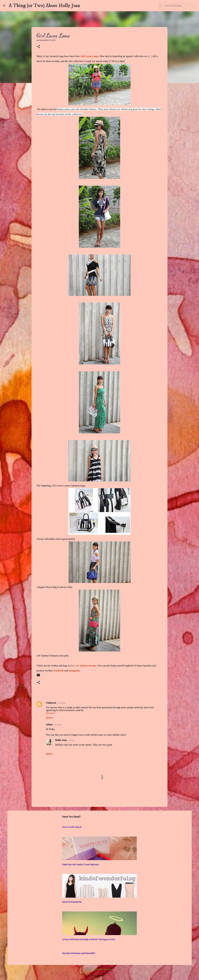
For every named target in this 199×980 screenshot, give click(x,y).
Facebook (58, 671)
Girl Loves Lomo (89, 56)
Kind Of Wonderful (72, 902)
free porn (50, 713)
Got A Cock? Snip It (72, 827)
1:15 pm (71, 740)
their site (83, 666)
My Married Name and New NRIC (79, 953)
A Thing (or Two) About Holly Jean (44, 6)
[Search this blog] (180, 6)
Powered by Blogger (99, 969)
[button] (38, 47)
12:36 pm (58, 725)
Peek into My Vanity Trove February (81, 864)
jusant (106, 976)
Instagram (74, 671)
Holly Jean (61, 740)
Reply (49, 718)
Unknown (51, 703)
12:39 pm (61, 703)
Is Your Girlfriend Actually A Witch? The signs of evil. (89, 939)
